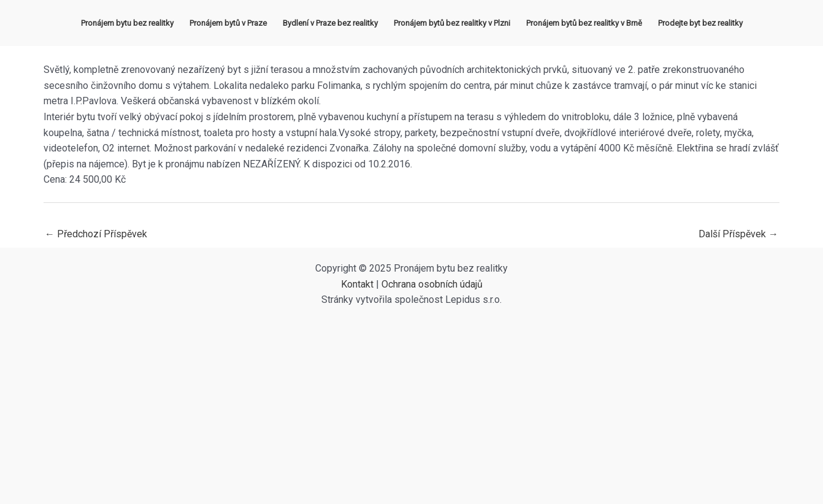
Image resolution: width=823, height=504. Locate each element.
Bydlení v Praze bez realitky (330, 23)
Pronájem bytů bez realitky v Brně (584, 23)
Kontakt (357, 284)
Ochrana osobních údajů (432, 284)
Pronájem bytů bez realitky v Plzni (452, 23)
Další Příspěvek (738, 234)
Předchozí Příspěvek (96, 234)
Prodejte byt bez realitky (700, 23)
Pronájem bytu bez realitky (127, 23)
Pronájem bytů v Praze (228, 23)
